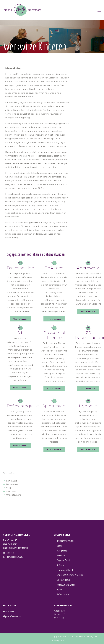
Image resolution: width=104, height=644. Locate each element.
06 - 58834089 (9, 553)
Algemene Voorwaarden (12, 616)
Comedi (61, 641)
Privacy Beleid (8, 611)
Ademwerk (61, 555)
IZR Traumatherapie (64, 580)
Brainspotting (62, 551)
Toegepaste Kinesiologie (66, 585)
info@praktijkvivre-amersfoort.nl (16, 548)
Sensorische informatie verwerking (70, 575)
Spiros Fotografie (91, 636)
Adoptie (60, 546)
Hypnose (60, 590)
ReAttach (60, 565)
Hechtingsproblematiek (65, 541)
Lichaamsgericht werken (66, 570)
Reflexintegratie (63, 594)
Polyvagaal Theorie (64, 560)
